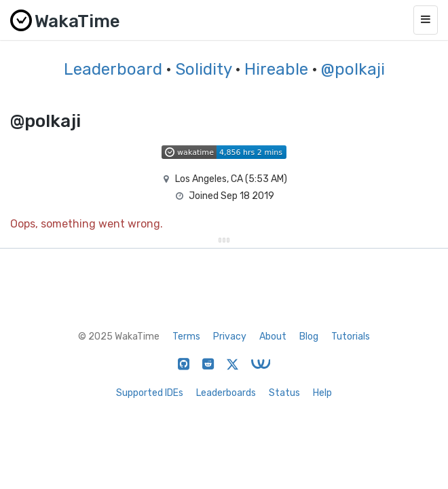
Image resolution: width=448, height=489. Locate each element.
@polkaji (353, 69)
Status (284, 393)
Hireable (276, 69)
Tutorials (351, 337)
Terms (186, 337)
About (273, 337)
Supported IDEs (150, 393)
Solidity (203, 69)
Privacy (230, 337)
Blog (309, 337)
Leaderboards (226, 393)
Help (322, 393)
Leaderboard (113, 69)
